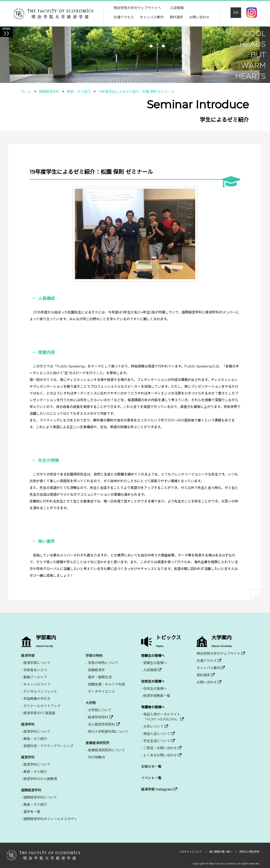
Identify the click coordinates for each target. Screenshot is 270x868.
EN (236, 13)
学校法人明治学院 (249, 852)
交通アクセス (124, 17)
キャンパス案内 (152, 17)
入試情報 (177, 8)
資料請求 (176, 17)
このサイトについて (191, 852)
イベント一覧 (151, 778)
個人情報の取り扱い (221, 852)
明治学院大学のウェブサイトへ (137, 8)
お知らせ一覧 (151, 767)
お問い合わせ (199, 17)
